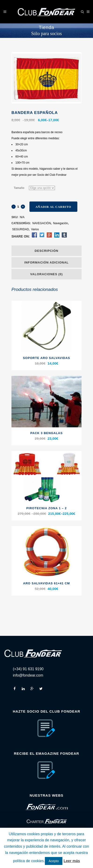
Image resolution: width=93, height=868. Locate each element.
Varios (35, 229)
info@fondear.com (28, 675)
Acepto (54, 861)
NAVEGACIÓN (41, 223)
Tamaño (19, 188)
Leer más (72, 861)
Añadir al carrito (53, 207)
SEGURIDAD (20, 229)
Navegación (60, 223)
